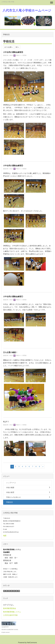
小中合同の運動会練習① (13, 297)
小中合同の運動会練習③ (13, 52)
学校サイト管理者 (20, 55)
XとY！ (6, 422)
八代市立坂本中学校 (10, 615)
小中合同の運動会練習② (13, 166)
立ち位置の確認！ (10, 352)
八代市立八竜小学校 (8, 2)
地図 (5, 536)
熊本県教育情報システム (12, 612)
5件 (17, 47)
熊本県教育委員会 (10, 608)
